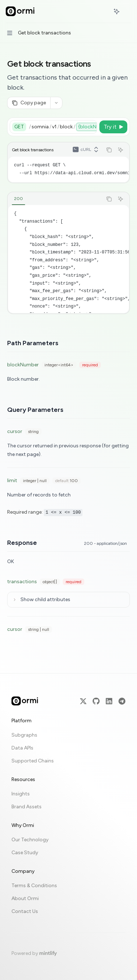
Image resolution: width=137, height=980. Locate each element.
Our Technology (30, 840)
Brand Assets (27, 807)
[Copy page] (29, 103)
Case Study (25, 853)
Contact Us (25, 911)
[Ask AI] (121, 150)
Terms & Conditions (34, 886)
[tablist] (55, 199)
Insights (21, 794)
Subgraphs (24, 735)
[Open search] (103, 11)
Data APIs (22, 748)
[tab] (18, 199)
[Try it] (113, 127)
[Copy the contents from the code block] (109, 150)
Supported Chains (33, 761)
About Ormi (25, 898)
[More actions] (128, 11)
